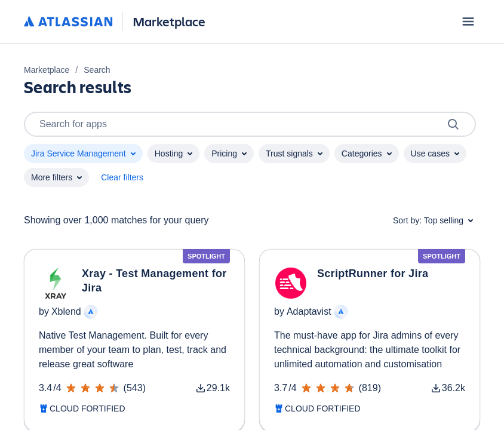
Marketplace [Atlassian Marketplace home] (169, 21)
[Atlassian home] (68, 22)
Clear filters (122, 177)
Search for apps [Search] (250, 124)
